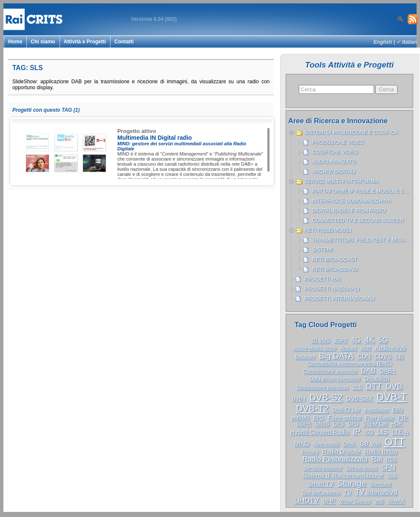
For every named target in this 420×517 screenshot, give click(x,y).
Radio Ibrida (381, 452)
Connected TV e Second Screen (358, 220)
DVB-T (392, 397)
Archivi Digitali (334, 172)
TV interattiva (376, 492)
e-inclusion (376, 410)
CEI (400, 357)
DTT (374, 386)
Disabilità (377, 379)
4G (356, 340)
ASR (366, 348)
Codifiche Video (335, 152)
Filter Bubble (380, 418)
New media (326, 444)
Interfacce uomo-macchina (352, 201)
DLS (357, 387)
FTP (403, 418)
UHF (329, 501)
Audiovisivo (390, 348)
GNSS (322, 424)
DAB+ (388, 371)
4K (370, 340)
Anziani (348, 348)
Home (15, 42)
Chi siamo (43, 42)
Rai (377, 459)
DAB (368, 371)
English (383, 42)
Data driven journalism (335, 379)
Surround (380, 484)
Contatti (124, 42)
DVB (394, 386)
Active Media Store (315, 348)
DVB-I (299, 399)
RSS (391, 460)
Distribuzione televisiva (322, 387)
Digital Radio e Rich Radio (349, 211)
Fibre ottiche (345, 418)
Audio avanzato (334, 162)
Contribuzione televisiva (330, 371)
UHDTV (306, 501)
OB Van (370, 444)
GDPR (304, 424)
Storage (352, 483)
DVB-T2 (312, 408)
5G (383, 340)
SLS (392, 476)
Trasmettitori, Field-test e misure (362, 240)
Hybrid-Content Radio (320, 432)
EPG (319, 418)
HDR (397, 424)
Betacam (305, 357)
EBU (398, 410)
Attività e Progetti (85, 42)
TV (347, 492)
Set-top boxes (362, 468)
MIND (302, 444)
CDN (364, 356)
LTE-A (400, 432)
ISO (369, 432)
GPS (339, 424)
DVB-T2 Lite (346, 410)
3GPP (341, 341)
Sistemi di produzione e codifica (351, 133)
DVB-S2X (360, 398)
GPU (353, 424)
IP (357, 431)
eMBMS (300, 418)
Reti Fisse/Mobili (328, 230)
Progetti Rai (322, 279)
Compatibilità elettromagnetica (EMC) (349, 364)
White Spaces (355, 501)
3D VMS (320, 341)
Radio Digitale (341, 452)
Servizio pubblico (323, 468)
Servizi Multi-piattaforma (341, 181)
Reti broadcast (335, 260)
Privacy (310, 452)
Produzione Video (338, 142)
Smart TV (321, 484)
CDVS (383, 356)
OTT (395, 442)
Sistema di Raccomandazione (343, 475)
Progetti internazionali (339, 299)
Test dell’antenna (321, 493)
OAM (349, 444)
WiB (379, 501)
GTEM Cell (375, 424)
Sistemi (322, 250)
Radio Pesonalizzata (335, 459)
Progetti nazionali (332, 289)
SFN (389, 468)
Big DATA (336, 356)
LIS (382, 432)
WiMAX (396, 501)
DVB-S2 (326, 397)
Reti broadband (335, 269)
